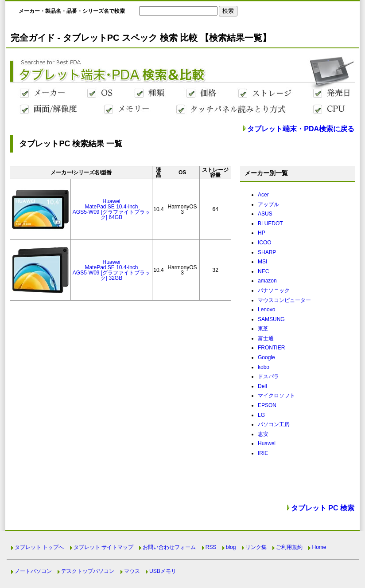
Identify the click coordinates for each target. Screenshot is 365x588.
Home (319, 547)
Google (266, 357)
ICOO (265, 243)
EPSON (267, 405)
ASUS (265, 214)
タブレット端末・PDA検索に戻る (301, 129)
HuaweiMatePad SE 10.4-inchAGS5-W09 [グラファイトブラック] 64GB (111, 209)
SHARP (267, 252)
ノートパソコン (33, 571)
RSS (211, 547)
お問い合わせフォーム (169, 547)
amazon (267, 281)
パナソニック (274, 290)
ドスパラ (268, 376)
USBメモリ (163, 571)
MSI (262, 262)
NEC (263, 271)
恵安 (263, 434)
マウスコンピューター (284, 300)
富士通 (266, 338)
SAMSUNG (271, 319)
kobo (264, 367)
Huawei (267, 443)
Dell (262, 386)
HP (262, 233)
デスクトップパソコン (88, 571)
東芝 (263, 329)
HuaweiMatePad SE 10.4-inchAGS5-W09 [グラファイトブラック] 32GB (111, 270)
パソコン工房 (274, 424)
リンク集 (256, 547)
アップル (268, 204)
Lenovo (266, 310)
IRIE (263, 453)
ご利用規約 (289, 547)
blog (231, 547)
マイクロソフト (276, 396)
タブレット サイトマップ (103, 547)
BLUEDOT (270, 223)
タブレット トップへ (39, 547)
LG (261, 415)
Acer (263, 195)
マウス (132, 571)
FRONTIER (271, 348)
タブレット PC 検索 (323, 508)
